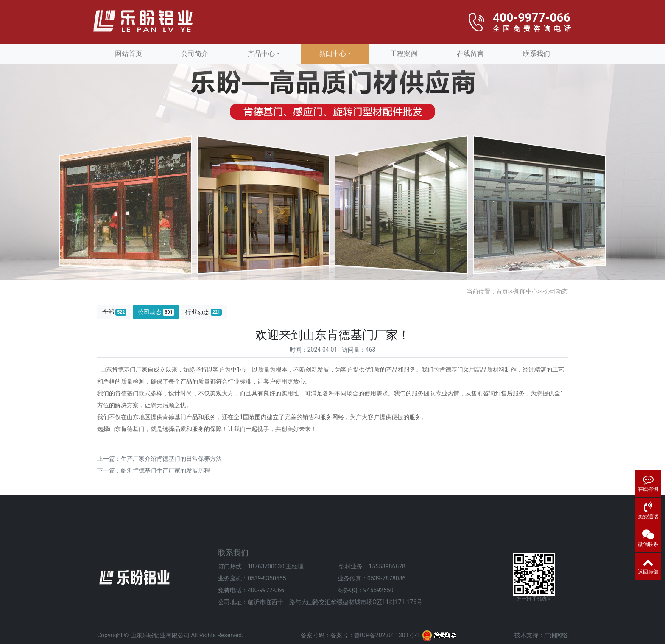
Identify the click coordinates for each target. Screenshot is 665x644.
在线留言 (470, 54)
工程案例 (404, 54)
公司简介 (195, 54)
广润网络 (556, 635)
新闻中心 (332, 54)
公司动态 (556, 291)
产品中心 (261, 54)
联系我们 (536, 54)
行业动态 (204, 312)
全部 (115, 312)
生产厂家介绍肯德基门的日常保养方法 (171, 459)
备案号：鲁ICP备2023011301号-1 (375, 635)
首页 (502, 291)
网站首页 (129, 54)
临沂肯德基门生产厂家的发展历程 (165, 470)
